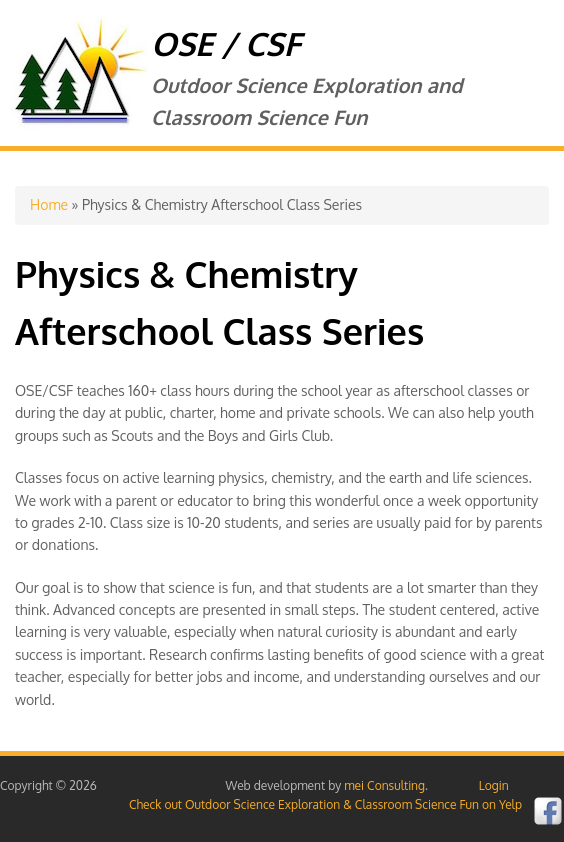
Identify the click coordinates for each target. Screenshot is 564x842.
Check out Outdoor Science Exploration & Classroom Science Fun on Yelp (325, 804)
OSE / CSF (226, 43)
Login (494, 785)
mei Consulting (384, 785)
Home (49, 204)
